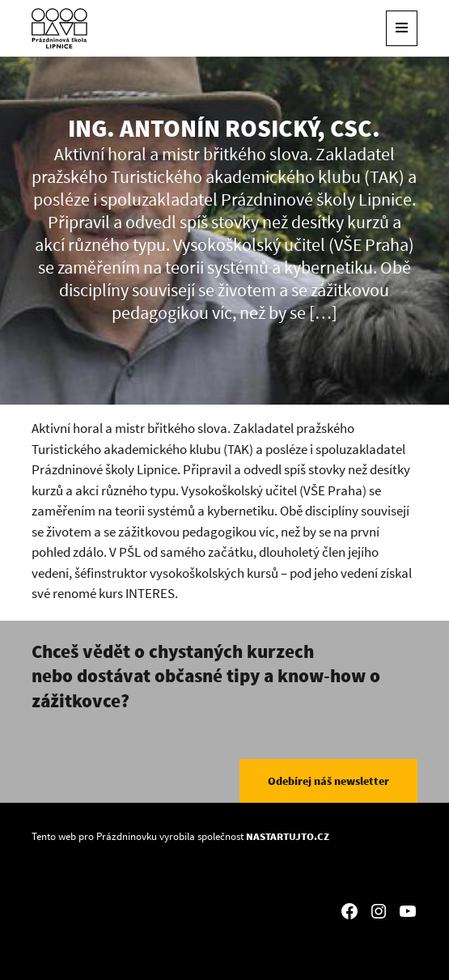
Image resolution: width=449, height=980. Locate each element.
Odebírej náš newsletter (328, 781)
